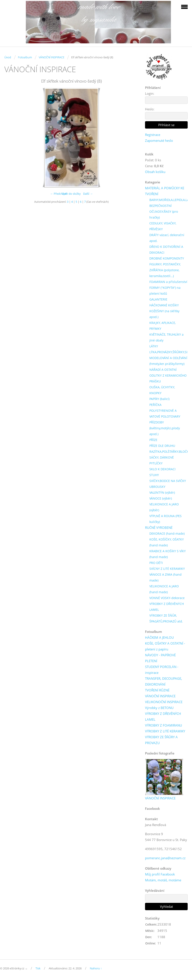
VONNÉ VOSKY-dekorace (167, 598)
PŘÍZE (153, 440)
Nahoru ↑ (96, 968)
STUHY (154, 475)
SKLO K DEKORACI (162, 469)
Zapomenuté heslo (159, 140)
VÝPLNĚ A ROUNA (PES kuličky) (165, 519)
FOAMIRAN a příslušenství (168, 282)
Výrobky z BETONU (159, 708)
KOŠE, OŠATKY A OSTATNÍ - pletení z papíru (165, 646)
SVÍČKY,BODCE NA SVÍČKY (168, 481)
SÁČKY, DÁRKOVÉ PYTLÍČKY (162, 460)
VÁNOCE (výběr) (161, 498)
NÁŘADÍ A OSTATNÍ (163, 370)
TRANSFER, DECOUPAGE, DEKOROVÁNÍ (164, 681)
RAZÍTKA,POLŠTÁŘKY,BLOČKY (170, 452)
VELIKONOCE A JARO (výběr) (164, 507)
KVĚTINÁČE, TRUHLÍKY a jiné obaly (166, 337)
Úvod (8, 57)
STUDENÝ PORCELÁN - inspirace (162, 670)
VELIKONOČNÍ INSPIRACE (164, 702)
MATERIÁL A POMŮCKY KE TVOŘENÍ (165, 191)
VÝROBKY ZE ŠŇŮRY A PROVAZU (161, 740)
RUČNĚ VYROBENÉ (159, 528)
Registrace (153, 135)
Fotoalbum (25, 57)
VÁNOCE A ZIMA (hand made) (165, 577)
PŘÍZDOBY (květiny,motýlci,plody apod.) (165, 428)
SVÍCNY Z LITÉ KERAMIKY (167, 569)
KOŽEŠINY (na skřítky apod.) (164, 314)
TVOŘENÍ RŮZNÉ (157, 690)
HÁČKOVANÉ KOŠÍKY (164, 305)
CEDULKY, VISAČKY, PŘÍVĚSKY (163, 226)
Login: (150, 93)
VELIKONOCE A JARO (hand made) (164, 589)
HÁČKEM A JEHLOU (159, 637)
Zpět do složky (71, 194)
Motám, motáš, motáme (163, 880)
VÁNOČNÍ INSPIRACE (52, 57)
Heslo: (150, 109)
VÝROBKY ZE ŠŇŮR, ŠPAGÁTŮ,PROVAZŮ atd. (166, 618)
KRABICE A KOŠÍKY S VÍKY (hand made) (168, 554)
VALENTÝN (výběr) (162, 492)
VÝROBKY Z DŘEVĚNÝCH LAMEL (167, 607)
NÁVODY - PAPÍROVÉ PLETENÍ (160, 658)
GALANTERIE (158, 299)
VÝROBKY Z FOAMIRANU (164, 725)
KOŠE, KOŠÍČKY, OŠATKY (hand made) (167, 542)
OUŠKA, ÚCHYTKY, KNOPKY (162, 390)
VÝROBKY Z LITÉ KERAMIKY (165, 731)
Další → (88, 194)
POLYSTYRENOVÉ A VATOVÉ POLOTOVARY (165, 413)
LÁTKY (154, 346)
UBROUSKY (157, 487)
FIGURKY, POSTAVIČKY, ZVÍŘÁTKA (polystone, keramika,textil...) (165, 270)
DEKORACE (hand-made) (167, 533)
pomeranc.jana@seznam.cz (165, 858)
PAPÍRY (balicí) (159, 399)
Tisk (38, 968)
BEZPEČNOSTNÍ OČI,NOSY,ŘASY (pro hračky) (164, 212)
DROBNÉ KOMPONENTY (167, 258)
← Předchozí (58, 194)
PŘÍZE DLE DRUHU (162, 446)
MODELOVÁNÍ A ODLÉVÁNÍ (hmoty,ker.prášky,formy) (168, 361)
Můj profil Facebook (160, 874)
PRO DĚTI (156, 563)
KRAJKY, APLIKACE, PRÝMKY (163, 326)
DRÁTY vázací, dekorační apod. (167, 238)
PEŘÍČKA (155, 405)
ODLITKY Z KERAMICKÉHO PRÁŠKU (168, 378)
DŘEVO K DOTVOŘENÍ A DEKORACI (166, 250)
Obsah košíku (155, 172)
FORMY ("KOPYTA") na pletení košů (165, 291)
